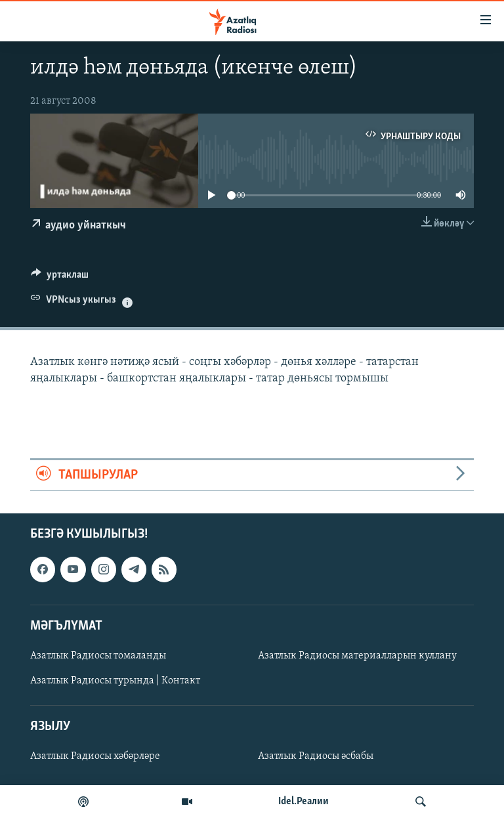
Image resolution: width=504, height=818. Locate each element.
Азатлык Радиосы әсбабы (316, 756)
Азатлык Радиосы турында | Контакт (115, 681)
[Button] (60, 278)
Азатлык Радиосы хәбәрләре (95, 756)
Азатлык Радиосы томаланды (98, 656)
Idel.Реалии (304, 802)
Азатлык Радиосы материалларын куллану (357, 656)
